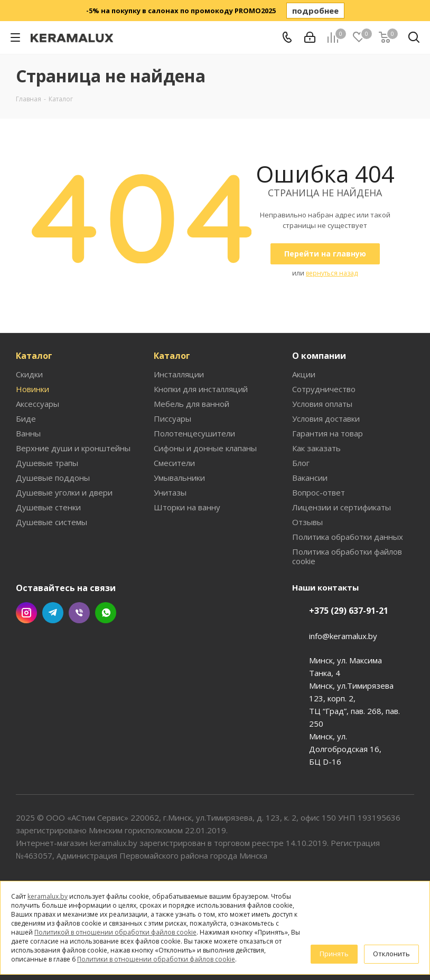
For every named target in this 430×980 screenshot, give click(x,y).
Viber (79, 613)
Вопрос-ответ (319, 492)
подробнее (315, 11)
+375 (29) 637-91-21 (349, 611)
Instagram (26, 613)
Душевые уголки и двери (64, 492)
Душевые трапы (47, 463)
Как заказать (316, 448)
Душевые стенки (48, 507)
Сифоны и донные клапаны (205, 448)
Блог (301, 463)
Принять (334, 954)
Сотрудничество (324, 389)
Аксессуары (38, 404)
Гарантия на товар (328, 433)
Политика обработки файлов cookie (347, 556)
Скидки (29, 374)
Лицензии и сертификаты (342, 507)
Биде (26, 418)
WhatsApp (106, 613)
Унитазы (170, 492)
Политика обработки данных (348, 537)
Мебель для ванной (191, 404)
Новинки (32, 389)
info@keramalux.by (343, 636)
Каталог (34, 356)
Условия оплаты (322, 404)
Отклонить (391, 954)
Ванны (28, 433)
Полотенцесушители (194, 433)
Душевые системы (52, 522)
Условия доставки (326, 418)
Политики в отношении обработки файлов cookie (156, 959)
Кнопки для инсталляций (201, 389)
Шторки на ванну (187, 507)
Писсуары (172, 418)
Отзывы (307, 522)
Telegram (53, 613)
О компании (319, 356)
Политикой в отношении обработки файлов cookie (115, 932)
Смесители (174, 463)
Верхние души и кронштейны (73, 448)
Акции (304, 374)
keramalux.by (48, 896)
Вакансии (310, 478)
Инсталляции (179, 374)
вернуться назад (332, 273)
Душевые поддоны (53, 478)
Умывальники (179, 478)
